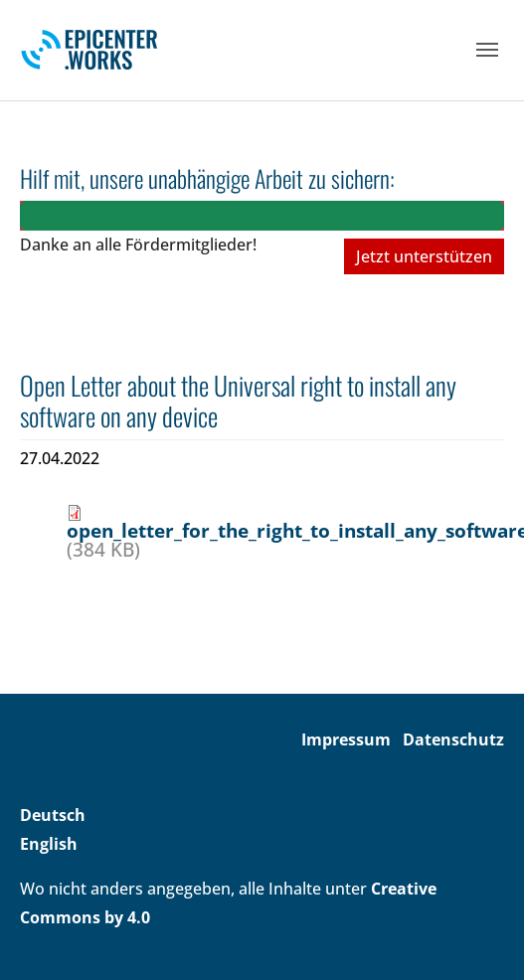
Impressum (346, 739)
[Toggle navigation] (487, 50)
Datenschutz (453, 739)
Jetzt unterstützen (424, 256)
